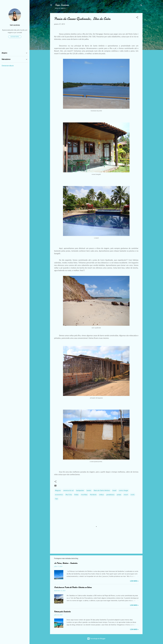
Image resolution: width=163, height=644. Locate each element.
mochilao (84, 495)
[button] (137, 18)
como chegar (123, 490)
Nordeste (93, 495)
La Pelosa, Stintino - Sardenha (66, 563)
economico (59, 495)
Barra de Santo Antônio (102, 490)
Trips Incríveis (62, 5)
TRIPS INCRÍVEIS (15, 25)
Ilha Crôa (69, 495)
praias (119, 495)
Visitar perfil (15, 37)
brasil (114, 490)
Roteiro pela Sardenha (62, 612)
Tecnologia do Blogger (96, 639)
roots (133, 495)
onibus (101, 495)
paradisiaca (110, 495)
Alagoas (58, 490)
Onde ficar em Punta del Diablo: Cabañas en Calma (73, 587)
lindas (76, 495)
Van (56, 499)
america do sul (68, 490)
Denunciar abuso (8, 66)
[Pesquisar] (141, 6)
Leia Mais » (134, 581)
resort (126, 495)
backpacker (80, 490)
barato (89, 490)
